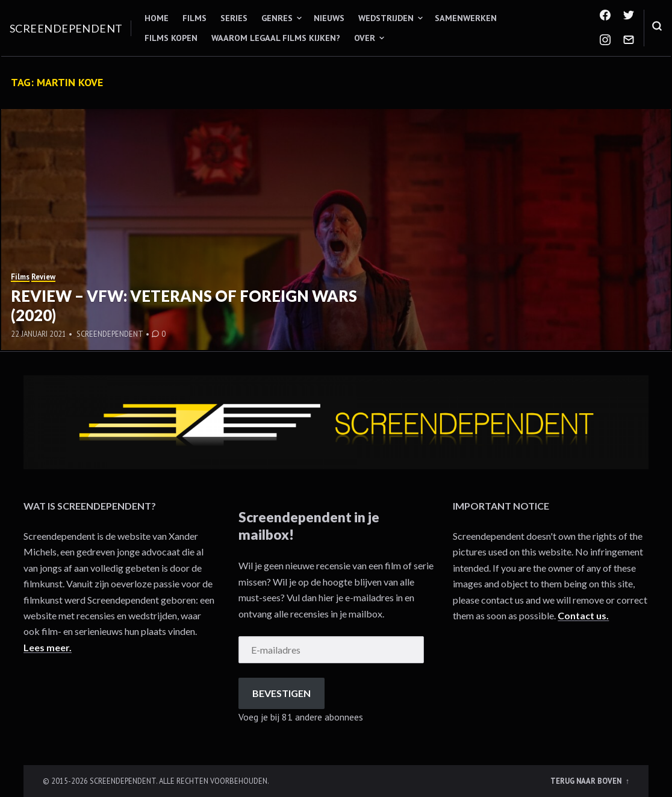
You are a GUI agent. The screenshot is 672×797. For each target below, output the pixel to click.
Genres (277, 18)
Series (234, 18)
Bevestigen (282, 693)
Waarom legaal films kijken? (276, 38)
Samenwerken (466, 18)
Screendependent (66, 28)
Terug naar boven (587, 781)
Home (157, 18)
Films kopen (171, 38)
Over (365, 38)
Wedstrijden (386, 18)
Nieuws (329, 18)
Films (194, 18)
